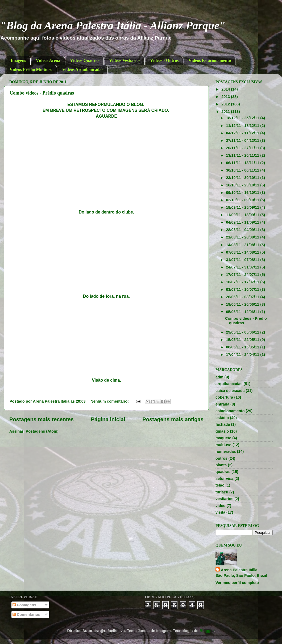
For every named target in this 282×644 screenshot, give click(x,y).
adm (219, 377)
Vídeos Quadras (85, 60)
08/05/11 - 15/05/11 (243, 347)
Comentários (26, 615)
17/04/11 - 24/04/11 (243, 355)
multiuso (223, 445)
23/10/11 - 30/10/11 (243, 178)
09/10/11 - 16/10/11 (243, 193)
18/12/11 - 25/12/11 (243, 118)
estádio (222, 418)
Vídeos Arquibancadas (83, 69)
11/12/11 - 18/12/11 (243, 126)
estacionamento (230, 411)
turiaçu (222, 492)
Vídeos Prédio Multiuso (31, 69)
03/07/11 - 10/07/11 (243, 289)
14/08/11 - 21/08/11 (243, 245)
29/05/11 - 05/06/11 (243, 332)
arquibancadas (229, 384)
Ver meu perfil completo (237, 583)
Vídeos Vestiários (125, 60)
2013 (226, 97)
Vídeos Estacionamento (210, 60)
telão (220, 485)
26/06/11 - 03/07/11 (243, 297)
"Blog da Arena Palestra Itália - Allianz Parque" (113, 25)
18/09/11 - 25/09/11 (243, 207)
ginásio (222, 431)
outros (221, 458)
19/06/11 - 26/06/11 (243, 304)
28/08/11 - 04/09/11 (243, 230)
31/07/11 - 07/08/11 (243, 260)
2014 (226, 89)
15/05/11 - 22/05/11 (243, 340)
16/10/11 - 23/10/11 (243, 185)
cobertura (224, 397)
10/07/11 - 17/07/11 (243, 282)
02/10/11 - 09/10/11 (243, 200)
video (221, 506)
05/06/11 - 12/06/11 (243, 312)
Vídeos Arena (48, 60)
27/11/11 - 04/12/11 (243, 140)
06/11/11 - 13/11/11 (243, 163)
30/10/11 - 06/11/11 (243, 170)
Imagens (18, 60)
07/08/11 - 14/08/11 (243, 252)
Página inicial (108, 419)
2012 (226, 104)
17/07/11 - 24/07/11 (243, 275)
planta (221, 465)
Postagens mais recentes (42, 419)
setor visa (224, 479)
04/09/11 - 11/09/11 (243, 222)
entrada (222, 404)
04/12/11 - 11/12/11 (243, 133)
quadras (223, 472)
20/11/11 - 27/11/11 (243, 148)
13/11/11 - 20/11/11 (243, 155)
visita (220, 512)
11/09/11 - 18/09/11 (243, 215)
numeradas (226, 451)
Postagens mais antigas (173, 419)
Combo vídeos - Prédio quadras (42, 93)
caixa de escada (230, 391)
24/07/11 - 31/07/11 (243, 267)
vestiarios (224, 499)
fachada (223, 424)
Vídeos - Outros (164, 60)
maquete (223, 438)
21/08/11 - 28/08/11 (243, 237)
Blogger (207, 631)
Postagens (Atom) (42, 431)
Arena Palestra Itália (239, 570)
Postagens (24, 605)
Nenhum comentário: (110, 401)
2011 (226, 112)
